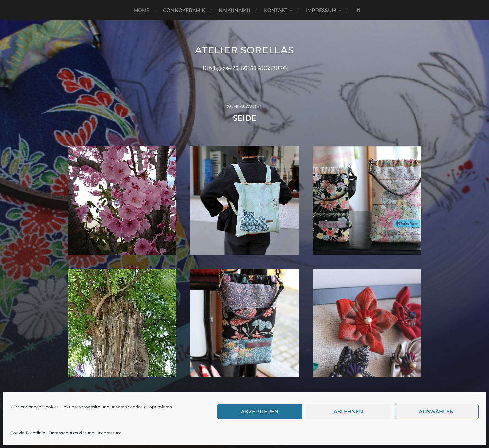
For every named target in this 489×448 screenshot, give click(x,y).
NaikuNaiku (234, 10)
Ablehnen (348, 411)
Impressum (110, 433)
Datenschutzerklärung (71, 433)
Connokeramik (184, 10)
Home (142, 10)
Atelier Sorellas (244, 50)
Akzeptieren (260, 411)
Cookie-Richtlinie (28, 433)
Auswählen (436, 411)
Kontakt (276, 10)
